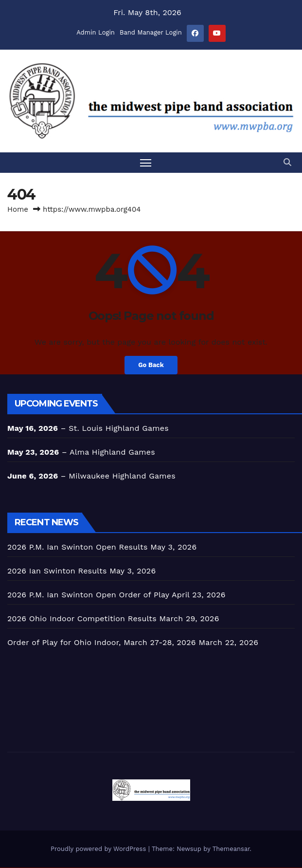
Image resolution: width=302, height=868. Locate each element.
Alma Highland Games (112, 452)
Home (18, 209)
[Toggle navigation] (145, 162)
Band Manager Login (151, 32)
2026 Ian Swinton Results (57, 571)
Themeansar (231, 849)
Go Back (151, 366)
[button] (287, 162)
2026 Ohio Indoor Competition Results (82, 619)
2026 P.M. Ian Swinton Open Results (78, 547)
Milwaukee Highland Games (122, 476)
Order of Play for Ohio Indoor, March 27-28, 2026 (102, 643)
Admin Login (96, 32)
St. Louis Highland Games (119, 429)
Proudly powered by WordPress (99, 849)
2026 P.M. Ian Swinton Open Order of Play (88, 595)
